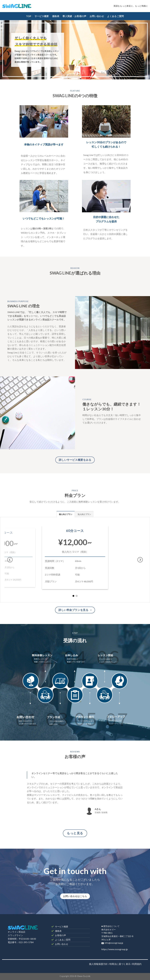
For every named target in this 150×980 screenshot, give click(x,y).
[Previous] (10, 560)
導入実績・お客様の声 (74, 16)
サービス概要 (42, 16)
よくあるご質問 (115, 16)
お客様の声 (60, 935)
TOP (29, 16)
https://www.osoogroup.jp (115, 949)
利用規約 (137, 964)
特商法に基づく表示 (120, 964)
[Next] (140, 560)
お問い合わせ (97, 16)
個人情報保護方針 (98, 964)
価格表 (56, 16)
